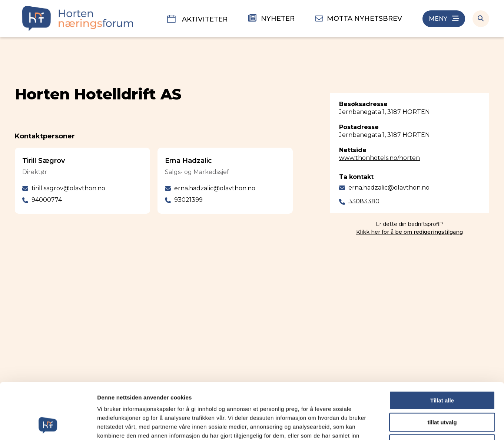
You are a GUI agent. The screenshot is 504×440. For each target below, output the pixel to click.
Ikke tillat (442, 393)
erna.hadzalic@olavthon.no (389, 188)
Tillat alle (442, 349)
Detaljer (395, 425)
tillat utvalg (442, 371)
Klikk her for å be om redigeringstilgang (409, 232)
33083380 (364, 201)
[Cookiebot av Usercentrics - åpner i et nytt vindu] (48, 426)
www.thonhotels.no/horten (379, 158)
